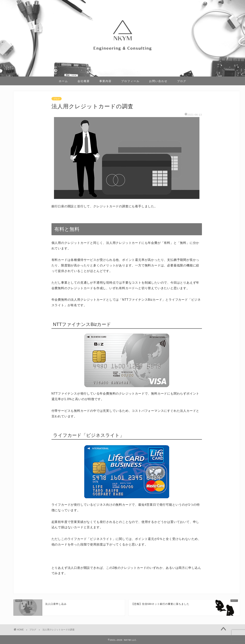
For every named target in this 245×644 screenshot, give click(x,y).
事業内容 (105, 81)
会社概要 (84, 81)
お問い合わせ (158, 81)
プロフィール (130, 81)
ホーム (63, 81)
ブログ (182, 81)
